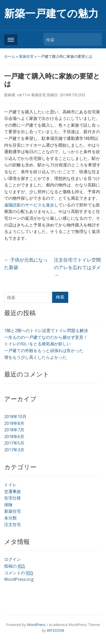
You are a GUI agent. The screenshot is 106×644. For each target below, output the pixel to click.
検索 (95, 39)
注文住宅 (13, 524)
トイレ (10, 485)
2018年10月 (15, 417)
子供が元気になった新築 (26, 264)
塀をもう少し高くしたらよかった (35, 357)
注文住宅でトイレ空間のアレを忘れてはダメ (77, 267)
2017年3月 (14, 450)
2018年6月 (14, 437)
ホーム (10, 56)
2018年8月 (14, 423)
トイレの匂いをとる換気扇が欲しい (38, 344)
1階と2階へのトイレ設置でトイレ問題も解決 (46, 330)
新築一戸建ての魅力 (51, 14)
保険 (8, 505)
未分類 (10, 518)
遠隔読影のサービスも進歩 (29, 205)
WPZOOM (55, 630)
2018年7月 (14, 430)
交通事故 (13, 491)
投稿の (15, 566)
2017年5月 (14, 443)
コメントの (19, 573)
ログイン (13, 559)
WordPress (36, 625)
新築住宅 (26, 56)
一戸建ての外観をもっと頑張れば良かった (44, 350)
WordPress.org (19, 579)
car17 (22, 95)
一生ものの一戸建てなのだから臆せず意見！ (46, 337)
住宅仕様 (13, 498)
